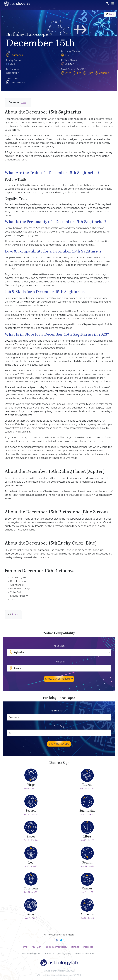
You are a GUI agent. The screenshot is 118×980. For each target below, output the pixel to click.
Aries (66, 73)
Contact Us (49, 954)
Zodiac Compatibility (56, 947)
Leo (77, 73)
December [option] (14, 717)
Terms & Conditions (84, 954)
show (24, 103)
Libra (88, 73)
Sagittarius (14, 55)
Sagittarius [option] (16, 652)
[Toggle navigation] (113, 4)
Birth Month (59, 711)
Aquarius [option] (16, 668)
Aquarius (102, 73)
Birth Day (59, 727)
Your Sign (59, 646)
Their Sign (59, 662)
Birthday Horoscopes (82, 947)
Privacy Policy (65, 954)
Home (24, 947)
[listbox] (59, 652)
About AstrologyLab (30, 954)
